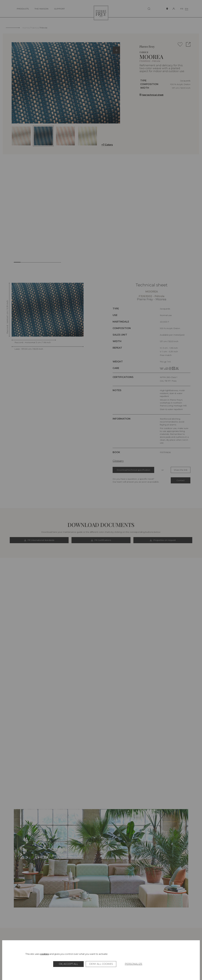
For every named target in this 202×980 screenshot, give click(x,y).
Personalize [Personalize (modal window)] (134, 964)
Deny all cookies (101, 964)
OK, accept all (68, 964)
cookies (44, 954)
